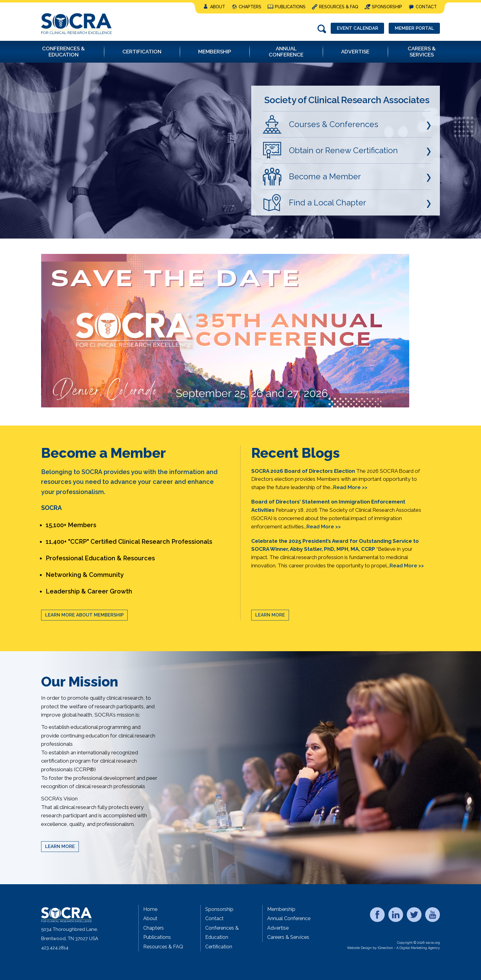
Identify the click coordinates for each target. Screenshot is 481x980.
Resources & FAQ (339, 7)
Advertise (278, 928)
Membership (281, 909)
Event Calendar (357, 28)
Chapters (250, 7)
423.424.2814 (55, 948)
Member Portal (414, 28)
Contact (426, 7)
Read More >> (350, 487)
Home (150, 909)
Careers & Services (288, 937)
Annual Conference (289, 918)
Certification (219, 947)
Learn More (270, 615)
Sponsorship (387, 7)
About (218, 7)
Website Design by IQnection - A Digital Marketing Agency (393, 948)
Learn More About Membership (84, 615)
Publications (290, 7)
